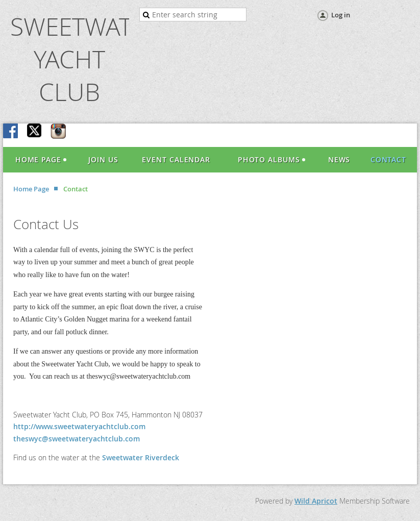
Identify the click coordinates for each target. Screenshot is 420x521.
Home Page (31, 189)
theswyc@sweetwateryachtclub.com (77, 439)
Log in (341, 15)
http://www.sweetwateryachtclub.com (79, 426)
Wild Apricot (316, 501)
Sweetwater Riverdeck (141, 457)
